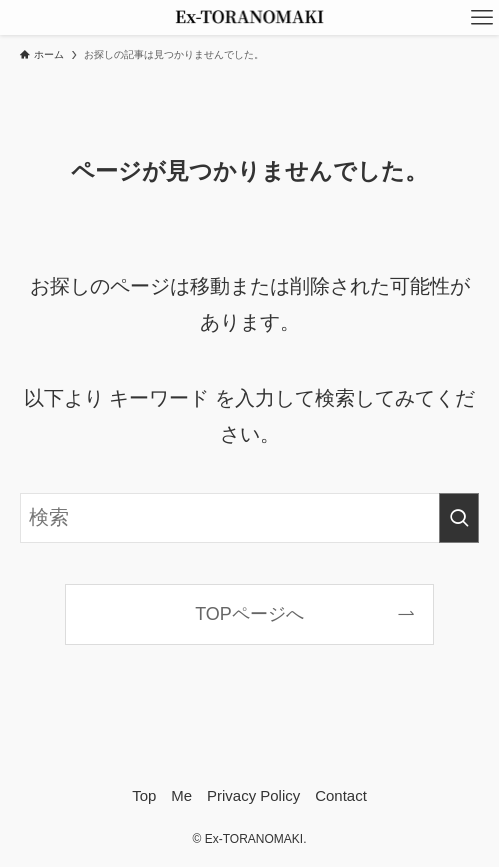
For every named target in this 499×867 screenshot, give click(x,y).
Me (181, 795)
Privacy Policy (253, 795)
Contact (341, 795)
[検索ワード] (249, 518)
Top (144, 795)
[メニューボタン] (481, 17)
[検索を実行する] (459, 518)
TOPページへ (249, 614)
